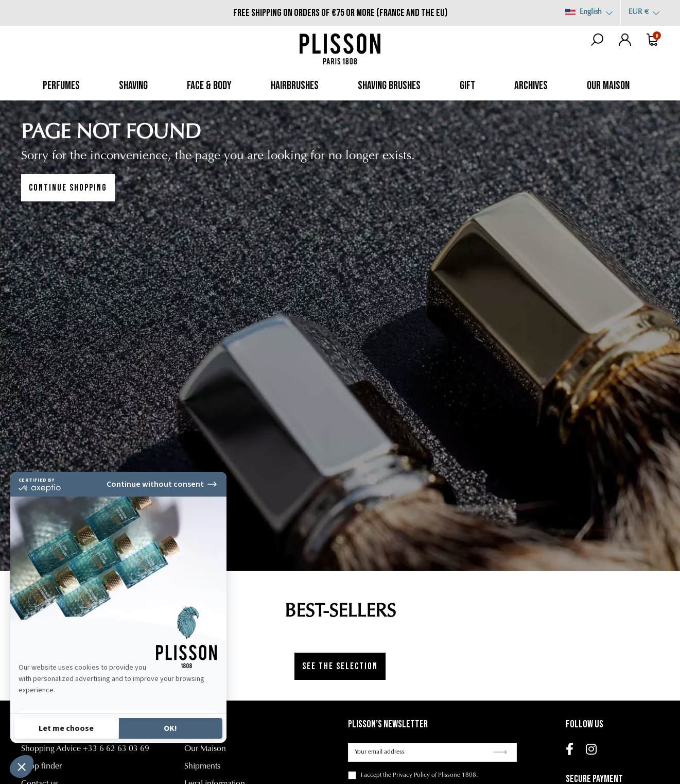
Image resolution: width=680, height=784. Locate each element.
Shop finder (41, 766)
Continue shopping (68, 188)
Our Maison (205, 749)
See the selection (340, 666)
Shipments (202, 766)
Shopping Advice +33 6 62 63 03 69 (85, 749)
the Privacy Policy (406, 775)
